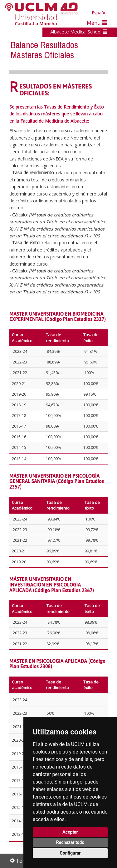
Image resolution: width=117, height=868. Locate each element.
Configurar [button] (70, 853)
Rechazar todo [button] (70, 842)
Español (100, 13)
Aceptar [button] (70, 832)
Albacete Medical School (79, 32)
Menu (97, 23)
